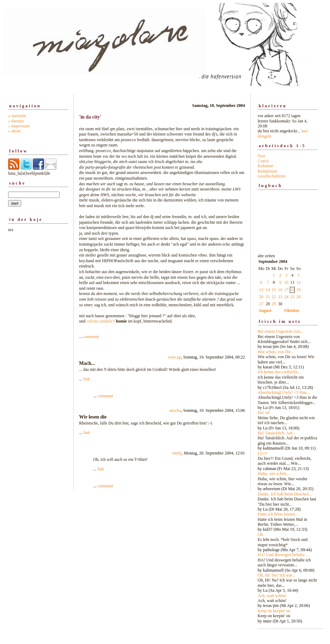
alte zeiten (288, 437)
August (265, 311)
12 (299, 282)
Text (261, 156)
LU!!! (263, 453)
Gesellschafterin (271, 176)
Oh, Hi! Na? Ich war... (277, 575)
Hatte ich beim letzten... (278, 514)
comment (91, 337)
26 (299, 297)
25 (292, 297)
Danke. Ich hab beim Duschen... (285, 494)
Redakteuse (267, 171)
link (87, 379)
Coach (263, 161)
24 (286, 297)
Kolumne (266, 166)
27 (261, 304)
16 (280, 290)
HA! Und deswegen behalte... (283, 555)
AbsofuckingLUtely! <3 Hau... (284, 392)
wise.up (175, 357)
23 (280, 297)
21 (268, 297)
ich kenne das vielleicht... (279, 372)
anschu (175, 410)
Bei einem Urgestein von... (280, 331)
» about (14, 131)
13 (261, 290)
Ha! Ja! (264, 413)
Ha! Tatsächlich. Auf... (277, 433)
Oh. (261, 535)
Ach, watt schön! (272, 596)
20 (261, 297)
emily (177, 453)
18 (292, 290)
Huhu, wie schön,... (274, 474)
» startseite (17, 116)
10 (286, 282)
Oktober (292, 311)
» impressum (19, 126)
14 (268, 290)
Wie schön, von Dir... (276, 352)
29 (274, 304)
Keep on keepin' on (274, 611)
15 (274, 290)
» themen (16, 121)
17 (286, 290)
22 (274, 297)
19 (299, 290)
